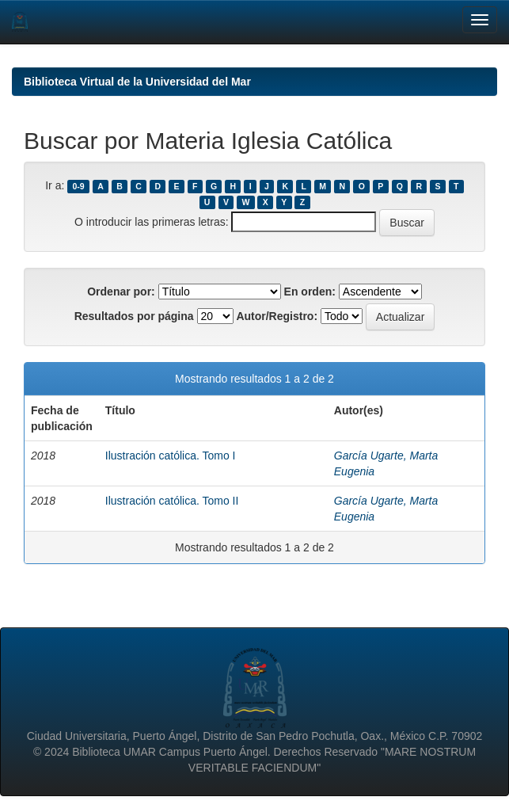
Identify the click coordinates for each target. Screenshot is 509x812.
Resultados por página (134, 316)
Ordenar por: (121, 292)
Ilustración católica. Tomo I (171, 456)
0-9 (79, 186)
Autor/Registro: (277, 316)
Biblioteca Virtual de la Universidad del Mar (137, 82)
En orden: (310, 292)
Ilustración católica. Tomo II (172, 501)
